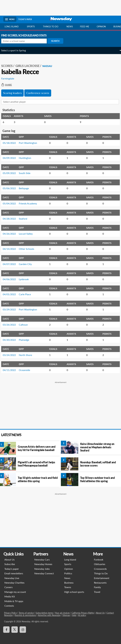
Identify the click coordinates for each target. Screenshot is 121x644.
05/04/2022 (11, 203)
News (70, 26)
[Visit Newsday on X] (14, 630)
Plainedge (26, 340)
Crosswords (101, 569)
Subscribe (9, 564)
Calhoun (25, 325)
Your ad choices (62, 613)
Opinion (101, 26)
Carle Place (27, 294)
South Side (27, 173)
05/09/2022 (11, 173)
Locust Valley (28, 234)
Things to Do (101, 573)
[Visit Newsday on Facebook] (6, 630)
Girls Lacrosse (30, 66)
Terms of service (25, 613)
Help (73, 615)
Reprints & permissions (25, 615)
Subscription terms (44, 613)
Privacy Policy (10, 613)
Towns (68, 587)
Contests (8, 606)
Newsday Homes (43, 564)
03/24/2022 (11, 355)
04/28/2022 (11, 219)
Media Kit (9, 596)
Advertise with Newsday (48, 615)
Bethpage (26, 188)
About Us (9, 559)
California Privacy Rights (82, 613)
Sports (31, 26)
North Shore (28, 355)
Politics (68, 573)
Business (69, 583)
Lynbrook (26, 279)
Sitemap (65, 615)
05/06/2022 (11, 188)
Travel (98, 592)
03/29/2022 (11, 309)
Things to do (51, 26)
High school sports (74, 592)
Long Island (12, 26)
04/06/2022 (11, 279)
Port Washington (30, 143)
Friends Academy (30, 203)
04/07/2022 (11, 264)
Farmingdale (10, 78)
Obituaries (100, 564)
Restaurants (101, 583)
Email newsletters (13, 573)
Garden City (27, 264)
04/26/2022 (11, 234)
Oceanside (27, 370)
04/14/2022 (11, 249)
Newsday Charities (14, 583)
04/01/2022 (11, 294)
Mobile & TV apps (13, 601)
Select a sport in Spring (16, 50)
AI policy (81, 615)
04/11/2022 (11, 370)
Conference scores (40, 93)
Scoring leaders (15, 93)
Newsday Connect (44, 573)
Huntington (27, 158)
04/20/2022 (11, 340)
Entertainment (102, 578)
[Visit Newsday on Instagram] (22, 630)
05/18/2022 (11, 143)
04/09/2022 (11, 158)
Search (57, 41)
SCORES (9, 66)
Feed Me (85, 26)
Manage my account (14, 592)
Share (9, 85)
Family (98, 587)
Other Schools (29, 249)
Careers (8, 587)
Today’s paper (11, 569)
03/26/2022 (11, 325)
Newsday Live (11, 578)
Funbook (99, 559)
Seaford (25, 219)
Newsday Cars (42, 559)
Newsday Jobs (42, 569)
